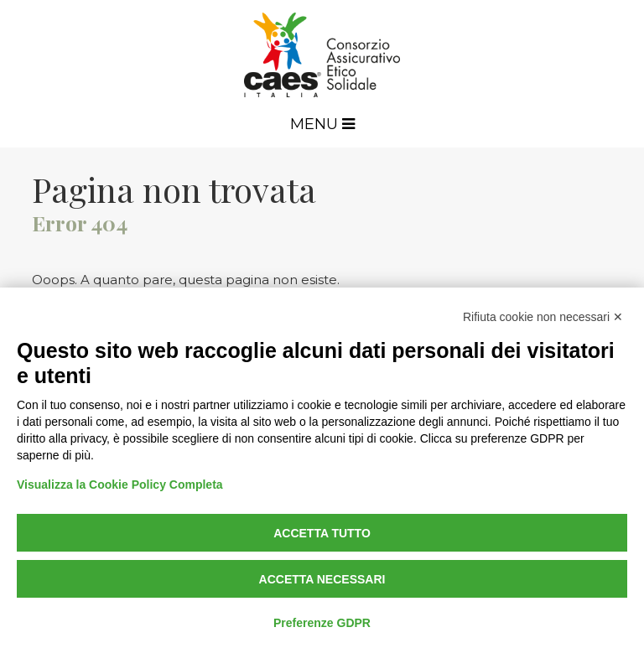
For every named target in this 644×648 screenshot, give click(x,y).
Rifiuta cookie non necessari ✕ (543, 317)
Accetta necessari (322, 579)
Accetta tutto (322, 533)
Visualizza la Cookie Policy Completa (120, 485)
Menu (322, 124)
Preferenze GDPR (322, 623)
